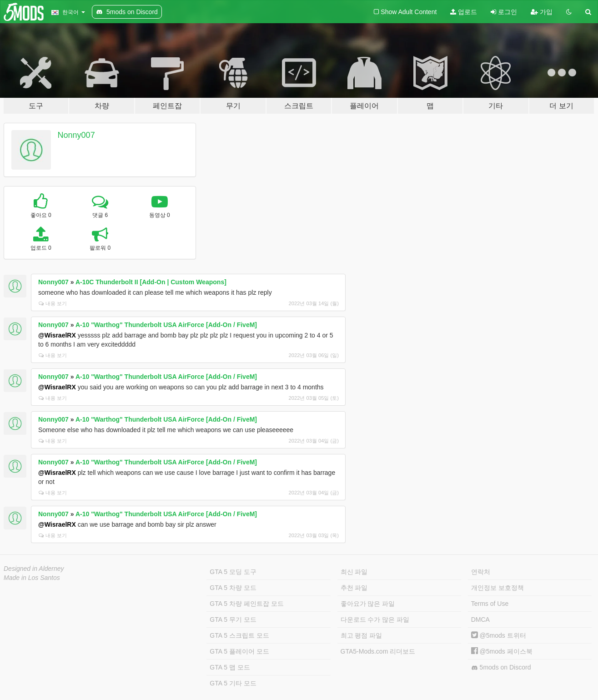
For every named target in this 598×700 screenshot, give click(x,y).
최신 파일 (354, 572)
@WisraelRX (57, 335)
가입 (542, 12)
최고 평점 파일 (362, 635)
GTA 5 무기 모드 (233, 619)
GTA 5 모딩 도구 (233, 572)
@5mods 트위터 (499, 635)
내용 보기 (53, 303)
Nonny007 (76, 135)
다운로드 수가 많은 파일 (375, 619)
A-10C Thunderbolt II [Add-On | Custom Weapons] (151, 282)
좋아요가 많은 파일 (368, 604)
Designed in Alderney (34, 569)
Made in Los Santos (32, 578)
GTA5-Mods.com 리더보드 (378, 651)
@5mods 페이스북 (502, 651)
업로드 (464, 12)
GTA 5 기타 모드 (233, 683)
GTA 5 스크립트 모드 (239, 635)
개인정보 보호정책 (497, 588)
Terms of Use (490, 604)
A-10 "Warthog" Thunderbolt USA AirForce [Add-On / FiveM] (166, 325)
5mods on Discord (501, 667)
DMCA (480, 619)
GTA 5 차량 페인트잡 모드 (246, 604)
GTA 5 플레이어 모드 (239, 651)
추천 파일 (354, 588)
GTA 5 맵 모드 (230, 667)
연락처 (481, 572)
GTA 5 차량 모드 (233, 588)
